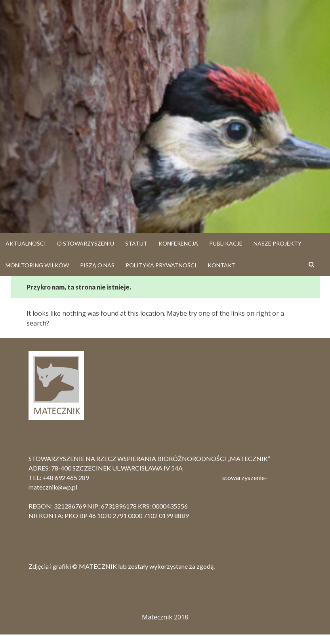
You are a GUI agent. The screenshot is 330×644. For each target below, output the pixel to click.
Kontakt (222, 265)
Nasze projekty (278, 243)
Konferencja (178, 243)
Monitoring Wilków (37, 265)
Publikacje (226, 243)
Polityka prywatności (161, 265)
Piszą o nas (97, 265)
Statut (136, 243)
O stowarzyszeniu (86, 243)
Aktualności (26, 243)
